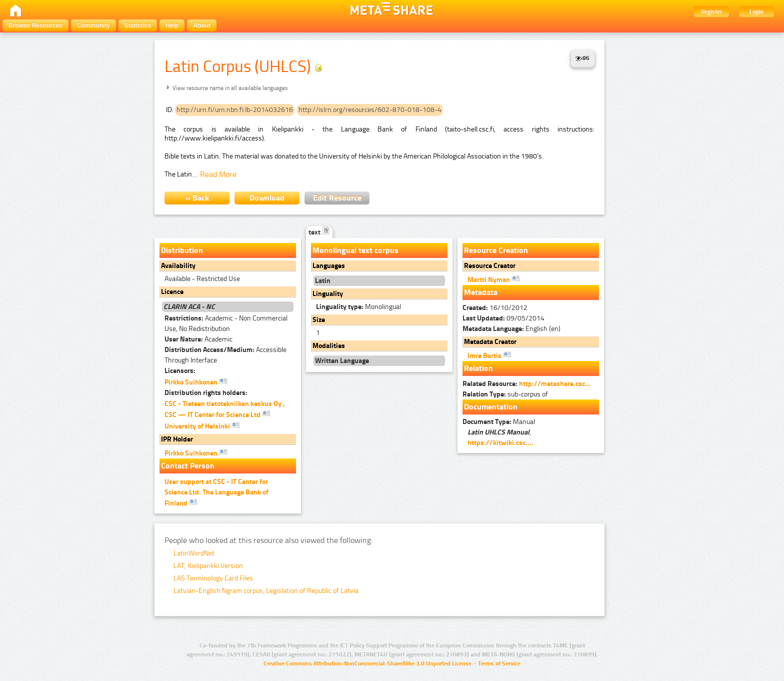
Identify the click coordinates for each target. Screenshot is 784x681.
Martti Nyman (493, 279)
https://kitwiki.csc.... (500, 443)
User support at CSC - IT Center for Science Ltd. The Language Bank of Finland (216, 492)
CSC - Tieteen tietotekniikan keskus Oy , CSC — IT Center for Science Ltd (225, 409)
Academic (198, 339)
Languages (329, 266)
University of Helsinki (202, 425)
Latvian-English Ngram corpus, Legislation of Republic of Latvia (266, 591)
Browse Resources (35, 25)
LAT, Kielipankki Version (208, 566)
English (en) (511, 329)
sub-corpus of (505, 394)
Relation (478, 368)
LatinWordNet (194, 553)
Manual (499, 422)
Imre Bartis (489, 355)
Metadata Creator (490, 342)
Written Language (342, 361)
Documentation (491, 407)
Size (319, 320)
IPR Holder (177, 439)
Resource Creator (490, 266)
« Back (197, 198)
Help (172, 25)
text (319, 232)
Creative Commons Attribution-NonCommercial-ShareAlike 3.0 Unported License (367, 663)
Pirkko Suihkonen (196, 381)
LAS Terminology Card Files (213, 578)
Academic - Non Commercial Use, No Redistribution (226, 323)
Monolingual (358, 307)
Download (267, 198)
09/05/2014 (503, 318)
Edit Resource (337, 198)
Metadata (481, 292)
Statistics (138, 25)
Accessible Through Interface (225, 355)
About (202, 25)
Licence (172, 292)
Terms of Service (499, 663)
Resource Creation (496, 250)
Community (93, 25)
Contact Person (188, 466)
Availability (178, 266)
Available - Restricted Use (202, 279)
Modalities (329, 346)
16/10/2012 (495, 308)
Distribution (182, 250)
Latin (323, 281)
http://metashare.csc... (555, 384)
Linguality (328, 294)
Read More (218, 174)
